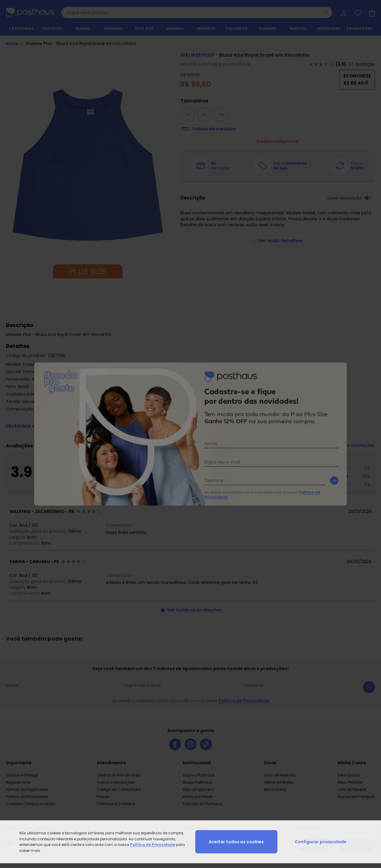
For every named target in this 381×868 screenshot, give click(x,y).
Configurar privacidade (321, 842)
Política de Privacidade (153, 845)
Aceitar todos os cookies (236, 842)
